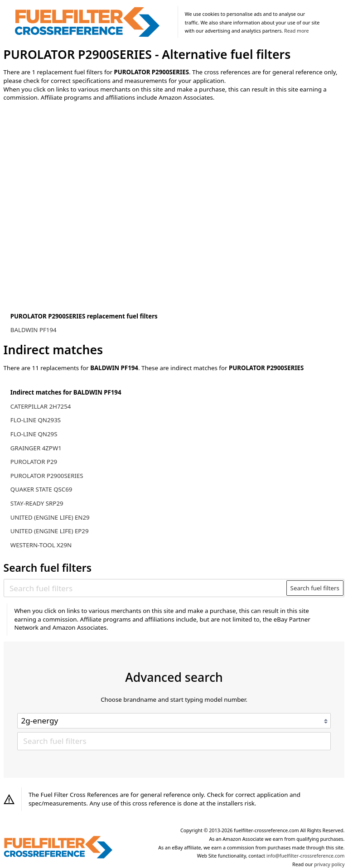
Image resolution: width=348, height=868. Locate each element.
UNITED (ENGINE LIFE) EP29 (50, 531)
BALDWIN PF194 (34, 330)
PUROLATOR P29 (34, 462)
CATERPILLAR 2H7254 (41, 406)
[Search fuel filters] (145, 588)
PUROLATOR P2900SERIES (47, 476)
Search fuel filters (315, 588)
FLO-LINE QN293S (36, 420)
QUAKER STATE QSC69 (41, 489)
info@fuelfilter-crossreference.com (306, 856)
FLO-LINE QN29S (34, 434)
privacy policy (329, 864)
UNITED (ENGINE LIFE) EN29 (50, 517)
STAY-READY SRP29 (37, 503)
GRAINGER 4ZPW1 (36, 448)
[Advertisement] (78, 184)
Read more (296, 31)
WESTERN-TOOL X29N (41, 545)
